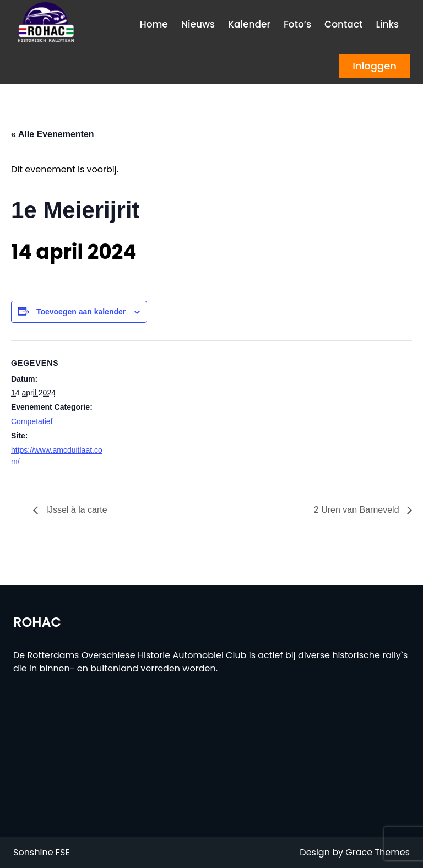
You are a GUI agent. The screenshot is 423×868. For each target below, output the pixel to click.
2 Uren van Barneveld (358, 510)
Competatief (32, 421)
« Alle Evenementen (53, 134)
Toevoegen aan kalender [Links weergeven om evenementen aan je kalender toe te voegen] (81, 312)
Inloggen (375, 66)
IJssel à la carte (75, 510)
